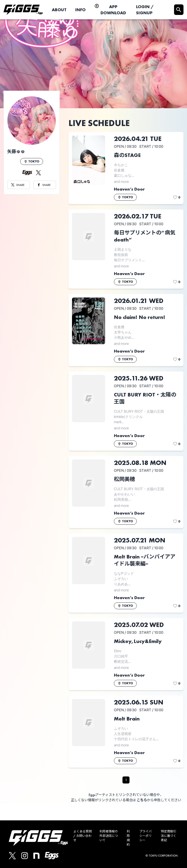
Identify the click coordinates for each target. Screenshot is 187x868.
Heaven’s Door (129, 189)
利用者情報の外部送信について (109, 836)
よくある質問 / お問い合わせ (83, 836)
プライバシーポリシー (146, 836)
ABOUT (59, 10)
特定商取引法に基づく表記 (169, 836)
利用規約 (128, 838)
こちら (142, 800)
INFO (80, 10)
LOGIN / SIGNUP (145, 10)
